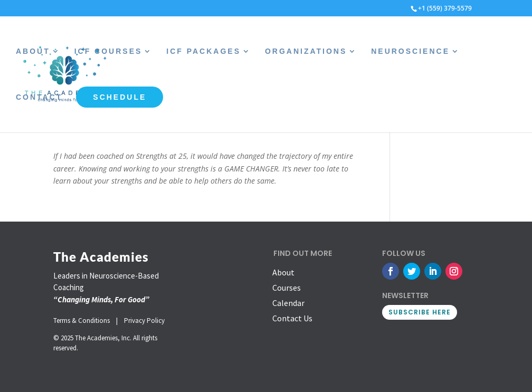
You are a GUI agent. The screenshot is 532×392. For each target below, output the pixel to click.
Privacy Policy (144, 321)
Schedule (120, 97)
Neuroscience (410, 51)
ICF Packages (203, 51)
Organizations (306, 51)
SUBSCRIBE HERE (420, 312)
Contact (39, 97)
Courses (287, 288)
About (33, 51)
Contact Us (292, 318)
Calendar (288, 303)
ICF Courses (108, 51)
